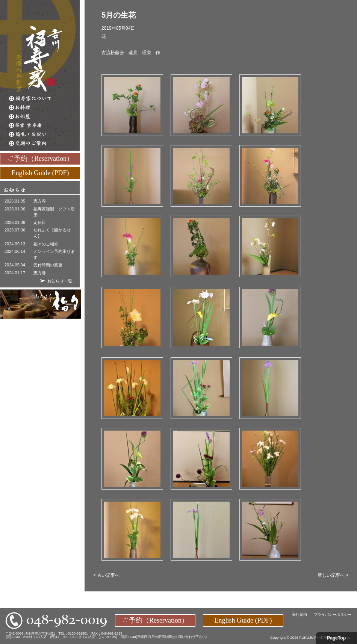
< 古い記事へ (106, 575)
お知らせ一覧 (60, 281)
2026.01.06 (15, 209)
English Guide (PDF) (40, 172)
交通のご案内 (44, 144)
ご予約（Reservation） (40, 158)
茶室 (44, 125)
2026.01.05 (15, 201)
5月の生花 (119, 15)
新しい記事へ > (333, 575)
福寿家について (44, 98)
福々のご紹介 (46, 244)
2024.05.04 (15, 265)
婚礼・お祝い (44, 135)
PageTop (336, 638)
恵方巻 (40, 201)
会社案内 (300, 615)
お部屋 (44, 116)
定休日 (40, 222)
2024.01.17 (15, 273)
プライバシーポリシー (333, 615)
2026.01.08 (15, 222)
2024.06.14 (15, 251)
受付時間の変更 (48, 265)
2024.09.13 (15, 244)
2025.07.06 (15, 230)
